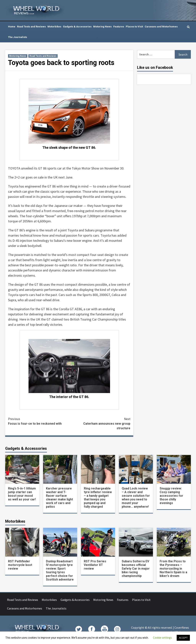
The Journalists (18, 37)
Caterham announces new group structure (100, 423)
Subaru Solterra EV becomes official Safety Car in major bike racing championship (136, 569)
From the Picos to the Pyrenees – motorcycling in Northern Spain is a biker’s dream (173, 569)
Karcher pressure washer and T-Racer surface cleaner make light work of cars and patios (59, 498)
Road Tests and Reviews (31, 27)
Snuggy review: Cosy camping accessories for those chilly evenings (171, 496)
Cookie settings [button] (162, 638)
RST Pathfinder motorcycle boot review (20, 565)
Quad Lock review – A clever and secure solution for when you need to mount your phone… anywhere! (136, 498)
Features (119, 27)
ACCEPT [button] (183, 638)
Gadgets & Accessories (77, 27)
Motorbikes (54, 27)
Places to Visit (134, 27)
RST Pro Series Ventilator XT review (95, 565)
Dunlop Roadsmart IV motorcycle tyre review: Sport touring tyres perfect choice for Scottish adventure (60, 570)
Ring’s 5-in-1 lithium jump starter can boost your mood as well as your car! (22, 494)
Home (12, 27)
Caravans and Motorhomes (161, 27)
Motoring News (102, 27)
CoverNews (182, 628)
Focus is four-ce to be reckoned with (39, 421)
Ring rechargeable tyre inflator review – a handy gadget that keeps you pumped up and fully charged (98, 498)
